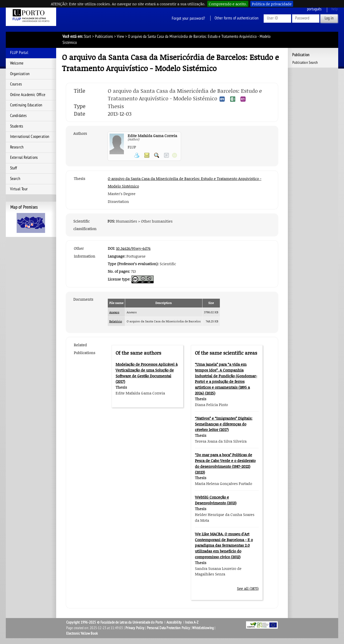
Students (17, 126)
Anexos (114, 312)
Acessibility (174, 622)
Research (17, 147)
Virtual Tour (19, 189)
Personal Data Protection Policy (168, 628)
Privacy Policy (135, 628)
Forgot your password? (188, 18)
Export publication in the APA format (222, 99)
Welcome (17, 63)
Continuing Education (26, 105)
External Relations (24, 158)
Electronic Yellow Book (82, 633)
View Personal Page (137, 155)
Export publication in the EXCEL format (233, 99)
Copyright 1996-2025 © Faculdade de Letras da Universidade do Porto (115, 622)
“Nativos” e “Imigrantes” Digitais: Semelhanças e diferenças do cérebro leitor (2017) (224, 424)
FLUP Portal (19, 53)
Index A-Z (192, 622)
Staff (14, 168)
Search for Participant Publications (157, 155)
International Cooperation (30, 137)
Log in (329, 18)
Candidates (19, 116)
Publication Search (305, 63)
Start (88, 37)
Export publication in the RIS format (243, 99)
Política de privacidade (272, 4)
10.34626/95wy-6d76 (133, 248)
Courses (16, 84)
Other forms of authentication (236, 18)
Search (15, 179)
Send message (147, 155)
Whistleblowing (203, 628)
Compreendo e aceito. (228, 4)
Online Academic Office (28, 95)
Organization (20, 74)
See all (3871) (248, 588)
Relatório (116, 321)
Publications (104, 37)
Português (314, 9)
